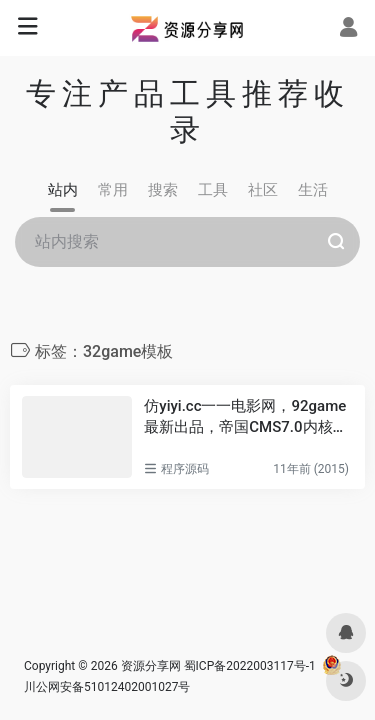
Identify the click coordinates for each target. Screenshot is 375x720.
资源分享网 (151, 666)
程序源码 (185, 469)
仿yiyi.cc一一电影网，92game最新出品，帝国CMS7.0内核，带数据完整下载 (245, 418)
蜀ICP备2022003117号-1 (250, 666)
